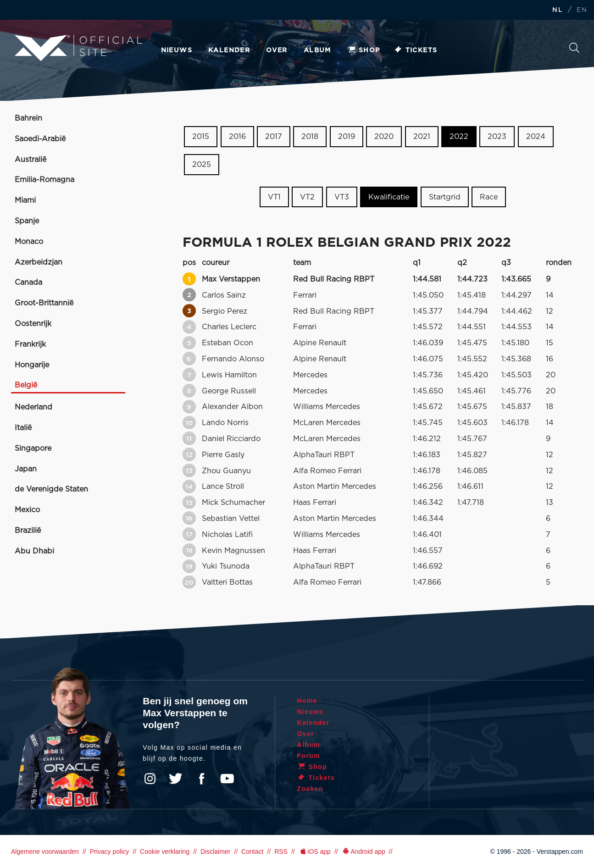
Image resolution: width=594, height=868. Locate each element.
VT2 (307, 197)
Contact (252, 851)
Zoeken (574, 48)
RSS (281, 851)
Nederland (33, 407)
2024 (536, 137)
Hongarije (32, 365)
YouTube (227, 779)
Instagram (150, 779)
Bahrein (28, 118)
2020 (384, 137)
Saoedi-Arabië (40, 139)
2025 (202, 165)
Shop (364, 50)
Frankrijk (30, 344)
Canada (28, 282)
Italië (23, 428)
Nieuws (177, 50)
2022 (459, 137)
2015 (201, 137)
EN (582, 10)
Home (308, 701)
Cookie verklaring (165, 851)
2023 (497, 137)
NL (557, 10)
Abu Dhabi (34, 551)
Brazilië (28, 531)
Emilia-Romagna (44, 180)
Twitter (176, 779)
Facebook (201, 779)
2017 (274, 137)
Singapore (33, 448)
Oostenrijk (33, 324)
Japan (26, 469)
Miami (25, 200)
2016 (237, 137)
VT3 (342, 197)
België (26, 385)
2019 (347, 137)
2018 (310, 137)
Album (317, 50)
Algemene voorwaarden (45, 851)
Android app (364, 851)
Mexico (27, 510)
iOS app (315, 851)
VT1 (274, 197)
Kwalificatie (389, 197)
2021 (422, 137)
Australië (31, 160)
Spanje (27, 221)
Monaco (29, 242)
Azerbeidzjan (39, 262)
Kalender (229, 50)
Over (277, 50)
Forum (309, 756)
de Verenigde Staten (51, 489)
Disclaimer (215, 851)
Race (489, 197)
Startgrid (445, 197)
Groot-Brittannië (44, 303)
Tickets (416, 50)
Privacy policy (110, 851)
